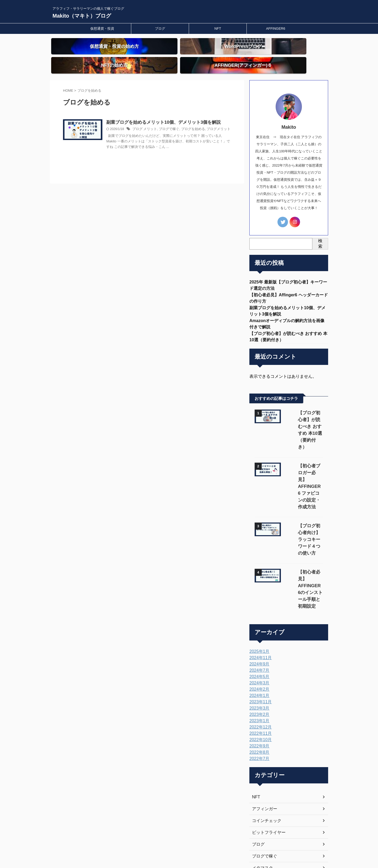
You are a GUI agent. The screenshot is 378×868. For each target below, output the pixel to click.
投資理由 (259, 819)
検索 (320, 234)
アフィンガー (263, 737)
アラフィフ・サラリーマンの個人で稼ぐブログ (189, 844)
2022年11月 (259, 661)
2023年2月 (258, 642)
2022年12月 (259, 655)
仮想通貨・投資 (102, 29)
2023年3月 (258, 636)
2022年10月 (259, 668)
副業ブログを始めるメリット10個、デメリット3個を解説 (173, 113)
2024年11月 (259, 586)
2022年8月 (258, 680)
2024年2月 (258, 617)
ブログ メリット (157, 120)
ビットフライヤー (267, 760)
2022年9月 (258, 674)
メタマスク (261, 796)
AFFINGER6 (276, 29)
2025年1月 (258, 579)
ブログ (160, 29)
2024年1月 (258, 623)
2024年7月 (258, 598)
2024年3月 (258, 611)
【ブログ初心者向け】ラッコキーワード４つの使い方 (303, 488)
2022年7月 (258, 686)
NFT (218, 29)
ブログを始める (202, 120)
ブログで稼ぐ (180, 120)
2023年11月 (259, 630)
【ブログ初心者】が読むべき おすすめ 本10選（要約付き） (304, 416)
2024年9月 (258, 592)
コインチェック (265, 748)
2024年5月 (258, 604)
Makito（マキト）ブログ (82, 16)
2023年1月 (258, 649)
